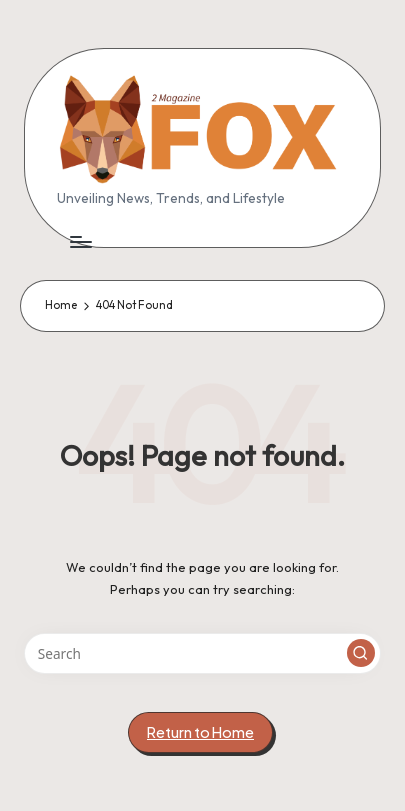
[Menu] (80, 241)
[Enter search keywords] (202, 654)
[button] (361, 653)
